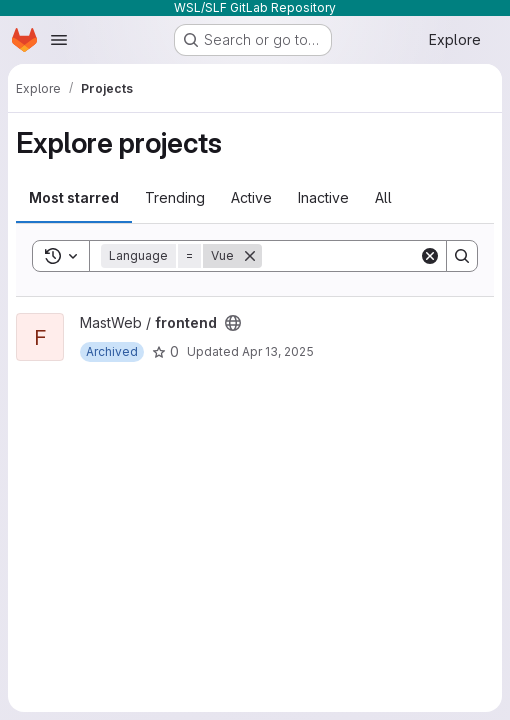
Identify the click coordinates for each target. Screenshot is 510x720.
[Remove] (250, 256)
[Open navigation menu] (59, 40)
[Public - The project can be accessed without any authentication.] (233, 323)
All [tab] (383, 197)
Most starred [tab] (74, 197)
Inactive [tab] (323, 197)
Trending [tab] (175, 197)
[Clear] (430, 256)
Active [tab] (251, 197)
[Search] (386, 256)
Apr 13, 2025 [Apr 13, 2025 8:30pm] (278, 351)
